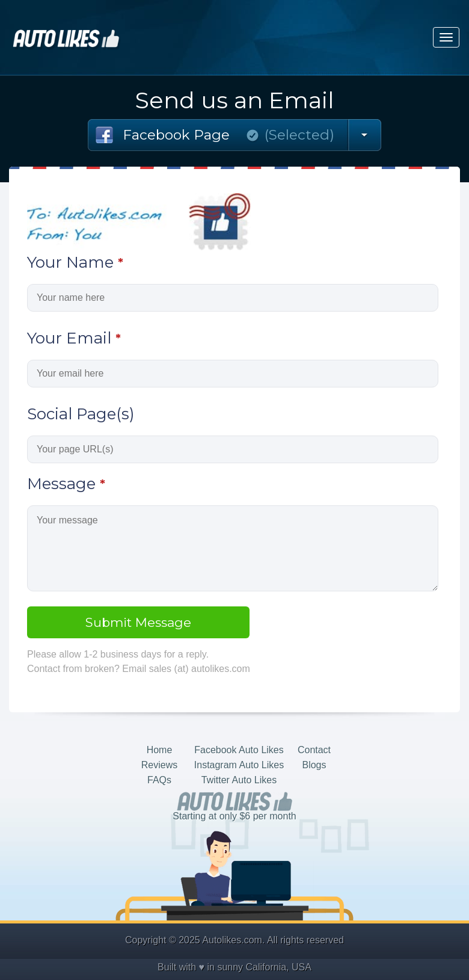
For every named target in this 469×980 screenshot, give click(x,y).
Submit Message (138, 622)
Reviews (159, 765)
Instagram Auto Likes (239, 765)
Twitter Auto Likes (239, 780)
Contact (314, 750)
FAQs (159, 780)
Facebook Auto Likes (239, 750)
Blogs (314, 765)
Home (160, 750)
